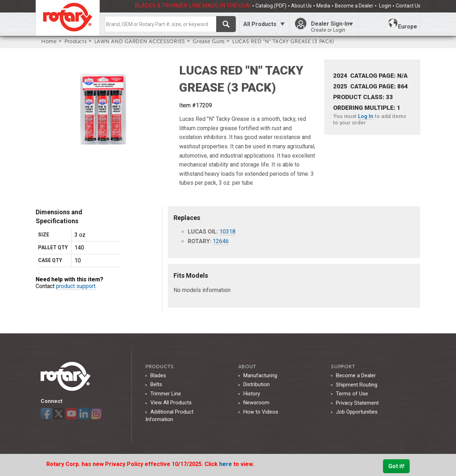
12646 (221, 241)
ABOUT (247, 367)
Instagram (96, 414)
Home (49, 41)
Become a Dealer (354, 6)
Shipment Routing (357, 385)
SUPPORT (343, 367)
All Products (260, 24)
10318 (227, 232)
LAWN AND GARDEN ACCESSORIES (140, 41)
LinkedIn (84, 414)
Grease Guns (209, 41)
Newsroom (256, 403)
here (226, 464)
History (252, 394)
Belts (156, 384)
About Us (301, 6)
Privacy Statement (357, 403)
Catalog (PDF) (271, 6)
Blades (158, 375)
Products (76, 41)
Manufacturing (260, 375)
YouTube (71, 414)
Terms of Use (352, 394)
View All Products (171, 403)
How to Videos (261, 412)
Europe (402, 24)
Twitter (59, 414)
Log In (366, 116)
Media (323, 6)
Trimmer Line (166, 394)
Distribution (256, 384)
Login (385, 6)
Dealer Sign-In (332, 27)
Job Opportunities (357, 412)
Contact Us (408, 6)
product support (76, 286)
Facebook (46, 414)
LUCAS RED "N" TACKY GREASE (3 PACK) (283, 41)
